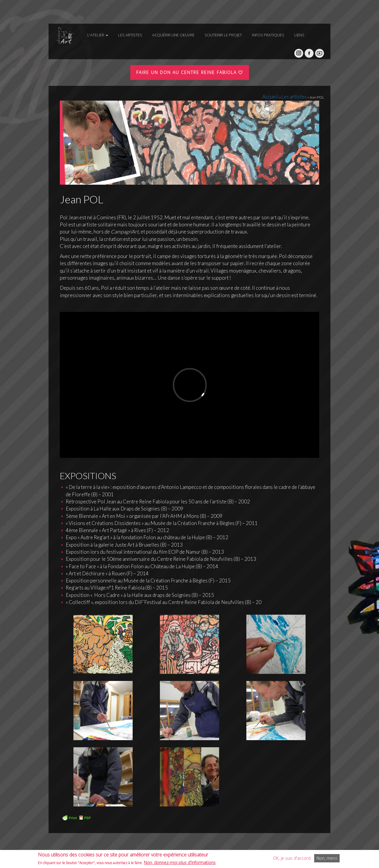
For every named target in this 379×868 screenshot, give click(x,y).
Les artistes (130, 35)
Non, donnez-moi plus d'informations (180, 863)
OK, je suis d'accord (292, 858)
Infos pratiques (268, 35)
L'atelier (98, 35)
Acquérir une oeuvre (173, 35)
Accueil (282, 96)
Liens (299, 35)
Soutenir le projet (223, 35)
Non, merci (327, 858)
